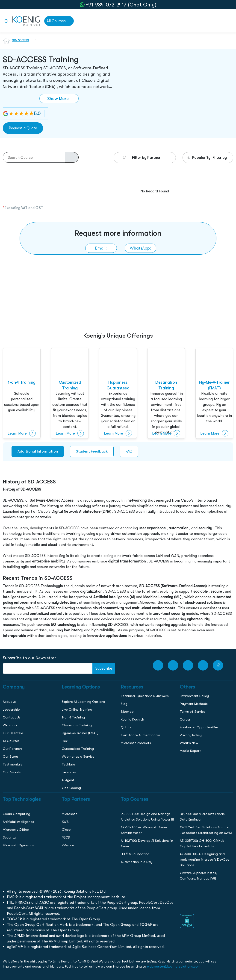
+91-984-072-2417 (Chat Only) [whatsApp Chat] (121, 5)
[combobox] (34, 43)
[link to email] (101, 248)
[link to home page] (26, 21)
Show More (58, 99)
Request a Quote (23, 128)
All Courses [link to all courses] (56, 21)
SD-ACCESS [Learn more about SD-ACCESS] (21, 40)
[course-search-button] (72, 157)
